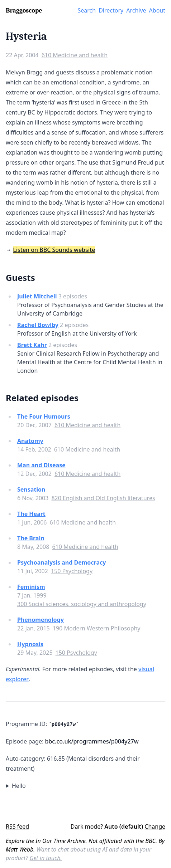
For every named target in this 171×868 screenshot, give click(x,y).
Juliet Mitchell (37, 296)
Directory (111, 10)
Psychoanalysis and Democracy (61, 562)
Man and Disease (41, 465)
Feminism (31, 587)
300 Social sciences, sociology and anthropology (82, 604)
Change (155, 826)
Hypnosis (30, 644)
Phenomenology (41, 620)
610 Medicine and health (75, 55)
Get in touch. (46, 858)
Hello (19, 786)
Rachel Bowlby (38, 325)
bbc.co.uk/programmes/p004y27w (92, 741)
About (157, 10)
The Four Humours (44, 416)
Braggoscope (24, 11)
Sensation (31, 489)
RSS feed (17, 826)
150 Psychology (72, 571)
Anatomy (30, 441)
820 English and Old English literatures (103, 498)
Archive (136, 10)
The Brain (31, 538)
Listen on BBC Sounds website (54, 250)
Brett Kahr (32, 345)
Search (87, 10)
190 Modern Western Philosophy (97, 628)
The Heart (31, 514)
